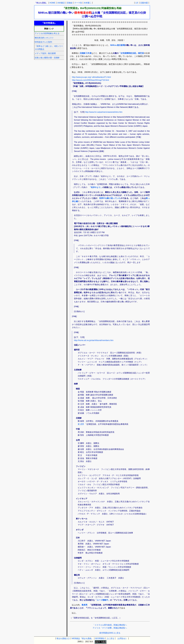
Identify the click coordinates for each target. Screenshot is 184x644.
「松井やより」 (96, 187)
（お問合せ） (122, 638)
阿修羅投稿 (108, 8)
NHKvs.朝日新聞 (118, 45)
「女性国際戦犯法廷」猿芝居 (131, 53)
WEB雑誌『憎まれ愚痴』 (82, 638)
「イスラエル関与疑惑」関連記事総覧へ (110, 625)
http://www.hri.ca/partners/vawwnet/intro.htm (104, 112)
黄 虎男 (81, 424)
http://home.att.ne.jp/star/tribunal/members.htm (94, 340)
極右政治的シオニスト (44, 38)
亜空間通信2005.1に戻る (110, 633)
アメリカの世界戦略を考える (47, 33)
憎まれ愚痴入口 (63, 638)
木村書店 (61, 3)
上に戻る (110, 638)
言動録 (70, 3)
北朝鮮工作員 (86, 53)
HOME (52, 3)
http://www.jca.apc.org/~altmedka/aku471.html (91, 77)
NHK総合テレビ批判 (43, 42)
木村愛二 (88, 3)
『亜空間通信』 (71, 8)
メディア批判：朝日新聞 (45, 53)
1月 (137, 3)
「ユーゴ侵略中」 (102, 600)
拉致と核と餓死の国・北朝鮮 (47, 58)
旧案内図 (144, 3)
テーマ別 (78, 3)
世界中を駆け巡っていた (110, 198)
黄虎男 (85, 605)
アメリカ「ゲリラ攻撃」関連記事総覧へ (110, 628)
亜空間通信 (100, 638)
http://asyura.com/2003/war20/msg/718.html (90, 80)
